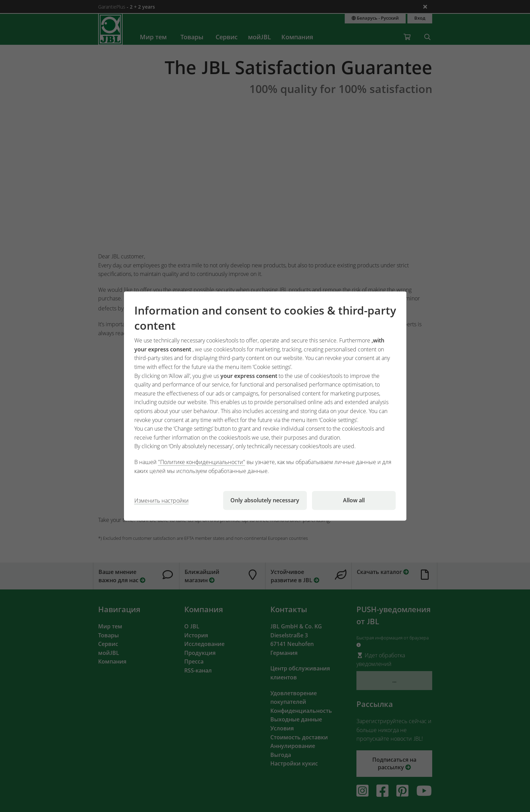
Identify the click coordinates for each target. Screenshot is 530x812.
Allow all (354, 500)
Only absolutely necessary (265, 500)
